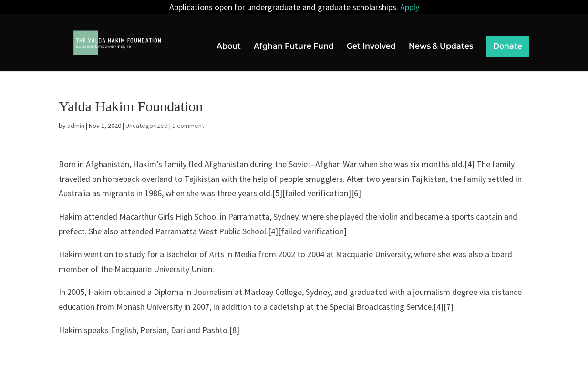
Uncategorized (147, 126)
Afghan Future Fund (294, 47)
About (229, 47)
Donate (508, 46)
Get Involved (371, 47)
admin (76, 126)
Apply (410, 7)
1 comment (188, 126)
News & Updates (441, 47)
